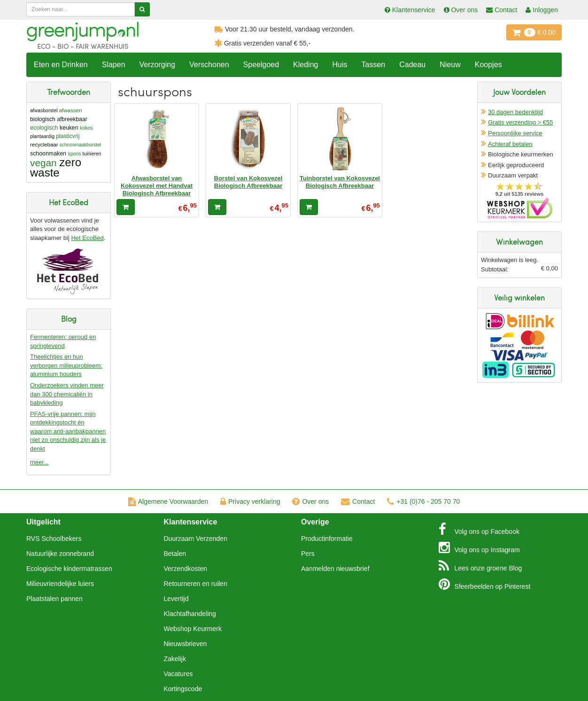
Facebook (479, 529)
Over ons (310, 501)
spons (74, 154)
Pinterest (485, 584)
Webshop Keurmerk (193, 629)
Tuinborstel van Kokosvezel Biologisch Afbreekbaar (340, 182)
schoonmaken (48, 154)
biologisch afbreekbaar (59, 119)
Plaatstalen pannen (54, 599)
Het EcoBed (87, 238)
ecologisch (44, 128)
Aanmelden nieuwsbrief (335, 569)
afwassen (71, 110)
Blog (480, 566)
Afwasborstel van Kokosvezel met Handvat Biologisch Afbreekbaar (157, 186)
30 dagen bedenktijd (515, 112)
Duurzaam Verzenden (196, 539)
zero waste (56, 167)
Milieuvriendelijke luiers (60, 584)
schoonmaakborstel (80, 145)
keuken (69, 128)
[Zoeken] (142, 9)
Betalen (175, 554)
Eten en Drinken (61, 65)
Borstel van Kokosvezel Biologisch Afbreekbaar (248, 182)
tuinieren (92, 154)
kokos (86, 128)
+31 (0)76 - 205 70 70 (423, 501)
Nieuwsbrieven (186, 644)
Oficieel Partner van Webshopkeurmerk (520, 208)
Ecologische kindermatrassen (69, 569)
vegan (43, 163)
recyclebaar (44, 145)
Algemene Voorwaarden (168, 501)
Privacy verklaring (250, 501)
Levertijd (176, 599)
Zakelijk (175, 659)
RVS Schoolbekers (54, 539)
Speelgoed (261, 65)
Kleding (306, 65)
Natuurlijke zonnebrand (60, 554)
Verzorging (158, 65)
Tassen (373, 65)
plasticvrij (68, 136)
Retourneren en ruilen (196, 584)
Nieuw (450, 65)
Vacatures (178, 674)
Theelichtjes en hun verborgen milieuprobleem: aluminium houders (66, 365)
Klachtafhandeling (190, 614)
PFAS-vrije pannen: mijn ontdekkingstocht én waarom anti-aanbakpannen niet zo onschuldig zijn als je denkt (68, 431)
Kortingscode (183, 689)
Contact (358, 501)
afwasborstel (44, 111)
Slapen (114, 65)
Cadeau (412, 65)
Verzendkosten (186, 569)
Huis (340, 65)
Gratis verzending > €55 (520, 122)
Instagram (479, 547)
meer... (39, 462)
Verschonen (209, 65)
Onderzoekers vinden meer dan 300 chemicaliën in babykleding (67, 394)
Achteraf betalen (510, 144)
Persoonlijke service (515, 133)
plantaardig (42, 136)
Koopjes (488, 65)
